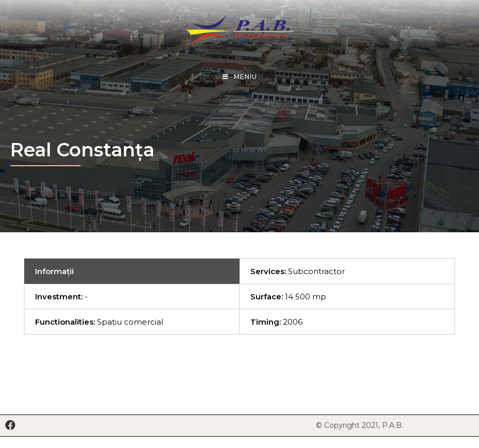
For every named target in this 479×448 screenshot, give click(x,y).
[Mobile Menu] (240, 77)
